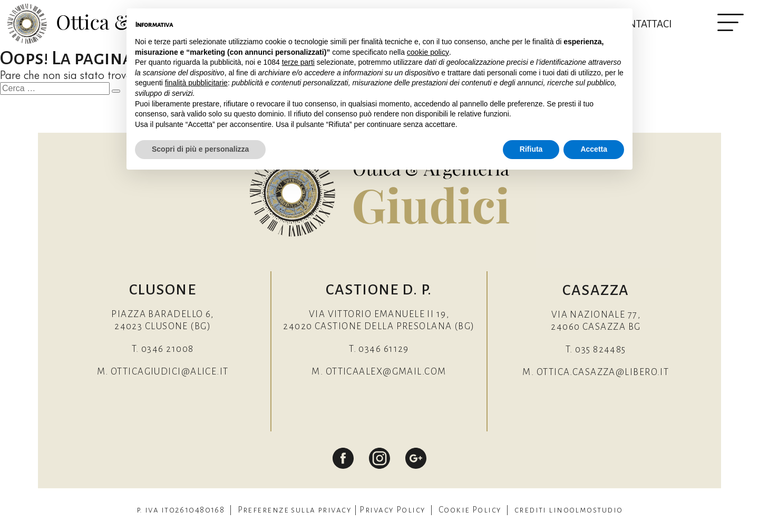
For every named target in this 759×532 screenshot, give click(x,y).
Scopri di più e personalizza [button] (200, 149)
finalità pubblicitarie (196, 83)
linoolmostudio (586, 510)
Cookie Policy (470, 510)
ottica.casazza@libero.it (603, 372)
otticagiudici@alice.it (170, 372)
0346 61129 (383, 349)
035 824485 (600, 349)
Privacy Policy (392, 510)
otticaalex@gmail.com (386, 372)
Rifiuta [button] (531, 149)
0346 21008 (167, 349)
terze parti (298, 62)
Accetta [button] (594, 149)
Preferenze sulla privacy (295, 510)
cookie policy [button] (428, 52)
